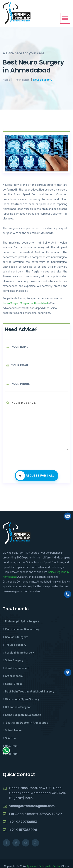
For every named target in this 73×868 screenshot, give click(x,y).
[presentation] (33, 463)
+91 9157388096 (23, 830)
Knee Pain (11, 754)
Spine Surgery (14, 660)
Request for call (35, 476)
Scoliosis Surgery (16, 637)
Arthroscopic (14, 676)
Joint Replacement (17, 668)
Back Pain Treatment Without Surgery (30, 692)
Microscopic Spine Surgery (22, 699)
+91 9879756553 (23, 822)
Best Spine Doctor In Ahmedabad (27, 723)
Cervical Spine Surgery (20, 653)
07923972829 (50, 814)
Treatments (22, 80)
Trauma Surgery (16, 645)
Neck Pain (11, 746)
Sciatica (10, 738)
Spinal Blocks (14, 684)
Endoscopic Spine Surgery (22, 622)
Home (6, 80)
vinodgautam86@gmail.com (32, 806)
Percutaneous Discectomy (22, 629)
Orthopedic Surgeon (18, 707)
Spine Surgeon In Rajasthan (23, 715)
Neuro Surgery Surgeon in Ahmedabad (25, 303)
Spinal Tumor (14, 731)
